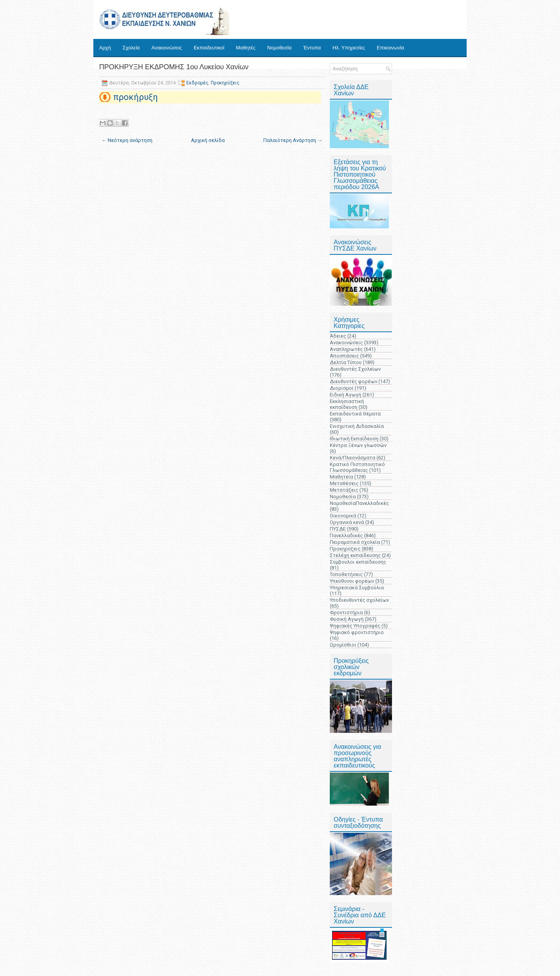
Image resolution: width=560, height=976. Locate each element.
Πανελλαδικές (346, 535)
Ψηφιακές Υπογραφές (355, 626)
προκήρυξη (136, 97)
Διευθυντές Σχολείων (355, 369)
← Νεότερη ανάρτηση (127, 140)
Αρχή (105, 48)
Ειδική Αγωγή (346, 395)
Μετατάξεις (344, 490)
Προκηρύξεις (225, 83)
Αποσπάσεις (344, 356)
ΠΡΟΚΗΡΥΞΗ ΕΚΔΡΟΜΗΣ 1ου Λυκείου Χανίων (174, 67)
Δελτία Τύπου (346, 362)
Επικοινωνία (391, 48)
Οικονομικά (343, 516)
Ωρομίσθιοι (343, 645)
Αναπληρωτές (346, 349)
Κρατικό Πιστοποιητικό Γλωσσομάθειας (357, 467)
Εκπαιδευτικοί (209, 48)
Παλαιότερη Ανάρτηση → (293, 140)
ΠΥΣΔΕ (338, 529)
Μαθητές (246, 48)
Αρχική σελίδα (208, 140)
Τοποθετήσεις (346, 574)
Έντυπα (312, 48)
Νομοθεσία (279, 48)
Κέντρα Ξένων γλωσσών (358, 445)
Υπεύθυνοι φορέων (352, 581)
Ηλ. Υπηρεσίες (349, 48)
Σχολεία (131, 48)
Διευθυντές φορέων (353, 381)
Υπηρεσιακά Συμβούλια (357, 588)
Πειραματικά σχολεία (355, 542)
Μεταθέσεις (344, 483)
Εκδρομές (197, 83)
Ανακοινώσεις (167, 48)
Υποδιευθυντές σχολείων (359, 600)
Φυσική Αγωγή (347, 619)
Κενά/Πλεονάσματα (353, 458)
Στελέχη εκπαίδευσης (355, 555)
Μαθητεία (341, 477)
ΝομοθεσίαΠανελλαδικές (359, 503)
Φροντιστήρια (346, 612)
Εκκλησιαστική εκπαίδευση (347, 404)
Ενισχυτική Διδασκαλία (357, 426)
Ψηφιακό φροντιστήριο (357, 632)
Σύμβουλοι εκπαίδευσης (358, 562)
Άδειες (338, 336)
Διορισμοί (342, 388)
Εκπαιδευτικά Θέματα (355, 414)
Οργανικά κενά (347, 522)
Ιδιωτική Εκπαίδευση (354, 439)
